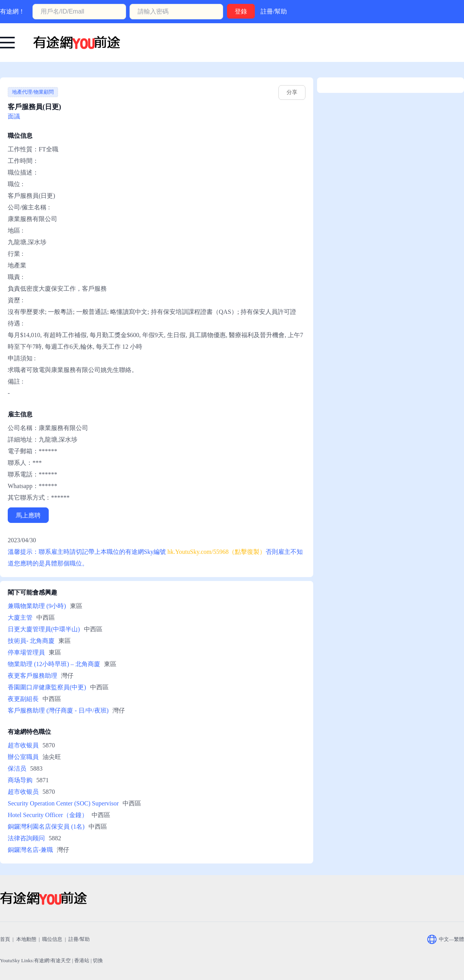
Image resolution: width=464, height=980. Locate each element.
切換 (98, 960)
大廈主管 (20, 618)
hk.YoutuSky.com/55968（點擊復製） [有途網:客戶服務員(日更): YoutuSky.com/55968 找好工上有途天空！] (217, 552)
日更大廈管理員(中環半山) (44, 629)
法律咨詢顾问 (26, 838)
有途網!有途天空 (52, 960)
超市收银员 (23, 792)
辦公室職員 (23, 757)
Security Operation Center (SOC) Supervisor (63, 803)
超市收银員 (23, 745)
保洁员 (17, 768)
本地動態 (26, 939)
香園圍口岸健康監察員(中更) (47, 687)
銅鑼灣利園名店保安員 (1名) (46, 827)
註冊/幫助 (274, 11)
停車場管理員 (26, 652)
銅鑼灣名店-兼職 (30, 850)
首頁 (5, 939)
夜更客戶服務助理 (32, 676)
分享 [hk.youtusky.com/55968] (292, 92)
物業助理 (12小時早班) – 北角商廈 (54, 664)
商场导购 (20, 780)
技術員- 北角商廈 (31, 641)
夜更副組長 (23, 699)
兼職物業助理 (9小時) (37, 606)
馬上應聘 (28, 515)
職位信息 (52, 939)
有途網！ (12, 11)
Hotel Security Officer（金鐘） (48, 815)
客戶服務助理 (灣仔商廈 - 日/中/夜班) (58, 710)
